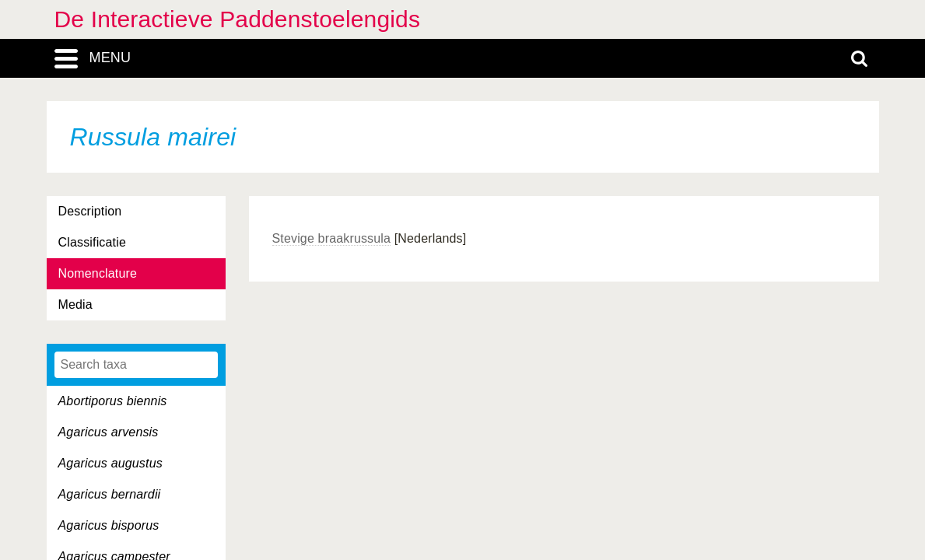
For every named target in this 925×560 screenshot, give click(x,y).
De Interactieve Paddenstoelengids (238, 19)
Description (90, 211)
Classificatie (92, 242)
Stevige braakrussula (332, 238)
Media (75, 304)
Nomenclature (98, 273)
